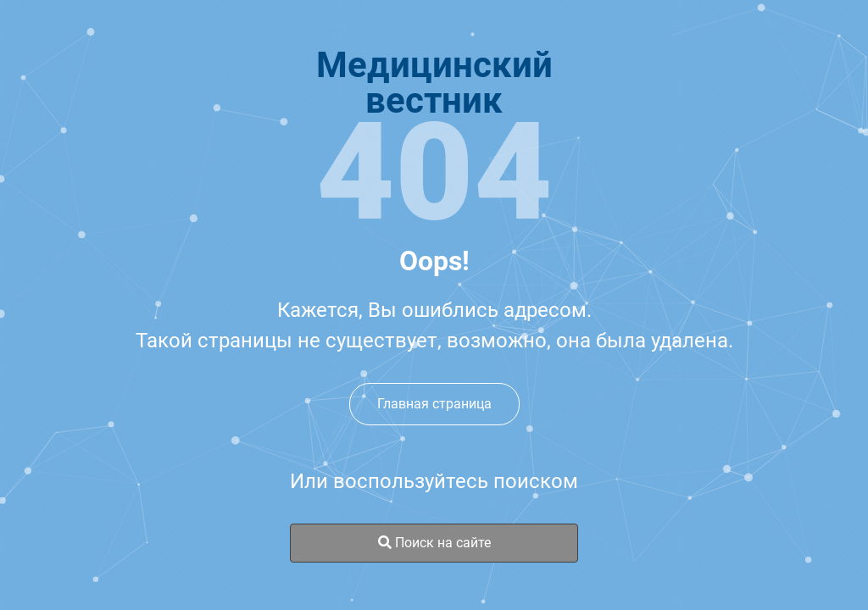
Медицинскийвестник (434, 83)
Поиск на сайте (434, 543)
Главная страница (434, 404)
